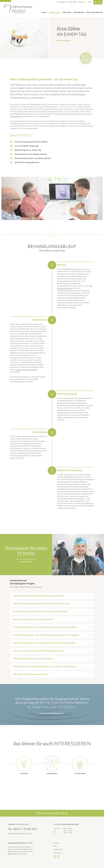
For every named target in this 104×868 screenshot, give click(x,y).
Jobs (89, 2)
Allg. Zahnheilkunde (94, 12)
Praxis (44, 12)
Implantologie (55, 12)
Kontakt (82, 2)
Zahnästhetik (79, 12)
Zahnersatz (67, 12)
